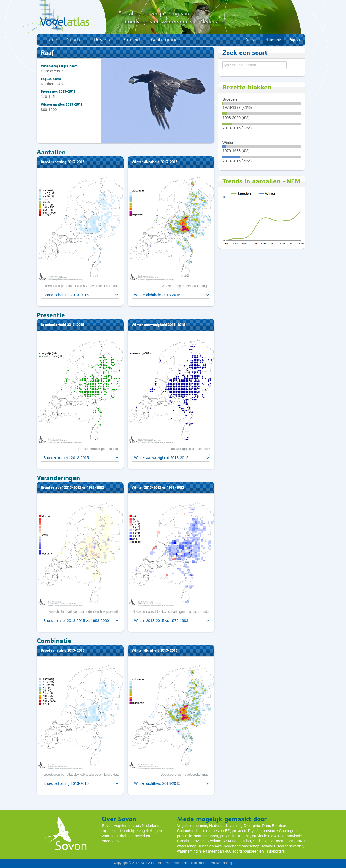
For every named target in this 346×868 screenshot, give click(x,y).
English (295, 40)
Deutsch (252, 40)
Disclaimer (197, 863)
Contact (133, 39)
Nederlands (273, 40)
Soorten (76, 39)
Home (51, 39)
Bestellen (104, 39)
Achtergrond (166, 39)
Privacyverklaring (220, 863)
